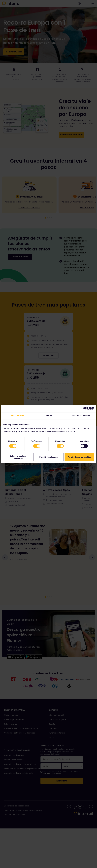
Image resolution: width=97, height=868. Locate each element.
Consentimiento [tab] (17, 416)
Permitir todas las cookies (79, 457)
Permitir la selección (49, 457)
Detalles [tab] (48, 416)
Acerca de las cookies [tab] (80, 416)
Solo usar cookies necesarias (18, 457)
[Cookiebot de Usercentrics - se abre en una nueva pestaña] (83, 409)
